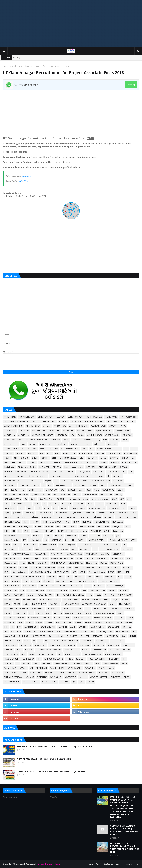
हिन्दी (74, 682)
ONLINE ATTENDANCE (87, 581)
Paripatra (74, 590)
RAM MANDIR (34, 618)
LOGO (74, 549)
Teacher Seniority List (92, 654)
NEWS (61, 577)
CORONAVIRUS (130, 453)
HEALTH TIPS (84, 517)
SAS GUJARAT (114, 627)
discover (120, 864)
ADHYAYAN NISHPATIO (94, 421)
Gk (26, 499)
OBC (26, 581)
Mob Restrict (91, 563)
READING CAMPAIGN (103, 618)
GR (44, 504)
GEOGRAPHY (10, 494)
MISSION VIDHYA (76, 563)
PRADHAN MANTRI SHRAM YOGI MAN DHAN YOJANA (84, 604)
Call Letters (99, 444)
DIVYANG (124, 467)
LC (96, 545)
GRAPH (100, 504)
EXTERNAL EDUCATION (100, 481)
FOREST (31, 490)
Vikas (62, 673)
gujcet (7, 513)
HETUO (119, 517)
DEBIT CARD (44, 463)
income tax (37, 531)
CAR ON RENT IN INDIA (14, 449)
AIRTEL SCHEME (81, 426)
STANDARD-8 (113, 645)
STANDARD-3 (40, 645)
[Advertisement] (71, 24)
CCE (92, 449)
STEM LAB (8, 650)
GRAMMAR (79, 504)
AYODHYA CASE (112, 435)
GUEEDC (63, 508)
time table (80, 659)
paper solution (11, 590)
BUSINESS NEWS (47, 444)
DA (133, 458)
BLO (105, 440)
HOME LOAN (118, 522)
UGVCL (36, 663)
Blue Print (114, 440)
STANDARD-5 (69, 645)
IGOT (7, 531)
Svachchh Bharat (99, 650)
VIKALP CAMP (51, 673)
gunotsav (17, 513)
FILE (50, 485)
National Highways (97, 572)
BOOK (125, 440)
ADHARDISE (76, 421)
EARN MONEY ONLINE (117, 472)
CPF (16, 458)
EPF (56, 481)
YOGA (54, 682)
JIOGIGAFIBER (56, 540)
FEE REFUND (24, 485)
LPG (95, 549)
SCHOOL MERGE (46, 631)
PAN (109, 586)
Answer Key (24, 431)
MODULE (23, 568)
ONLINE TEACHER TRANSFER (70, 586)
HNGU (76, 522)
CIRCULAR (32, 453)
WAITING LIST (56, 677)
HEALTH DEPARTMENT (66, 517)
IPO (98, 536)
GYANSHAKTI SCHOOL (127, 513)
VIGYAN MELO (36, 673)
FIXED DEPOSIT (115, 485)
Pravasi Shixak (38, 609)
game (81, 490)
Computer (100, 453)
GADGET (72, 490)
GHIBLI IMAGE (106, 494)
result (20, 622)
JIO (46, 540)
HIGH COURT (131, 517)
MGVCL (31, 563)
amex (137, 864)
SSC (47, 641)
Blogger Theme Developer (49, 864)
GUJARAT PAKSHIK (78, 508)
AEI (133, 421)
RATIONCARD (79, 618)
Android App (10, 431)
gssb (39, 508)
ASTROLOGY (62, 435)
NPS (120, 577)
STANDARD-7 (99, 645)
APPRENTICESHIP (122, 431)
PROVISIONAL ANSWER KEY (123, 609)
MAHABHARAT (113, 549)
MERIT (129, 558)
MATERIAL (105, 554)
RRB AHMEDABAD (124, 622)
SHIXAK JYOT (72, 636)
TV (18, 663)
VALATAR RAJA (10, 668)
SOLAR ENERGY (112, 636)
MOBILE (104, 563)
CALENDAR (75, 444)
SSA (40, 641)
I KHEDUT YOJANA (86, 526)
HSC (65, 526)
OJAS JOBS (35, 581)
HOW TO (49, 526)
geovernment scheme (41, 494)
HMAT (67, 522)
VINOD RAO (104, 673)
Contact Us (109, 864)
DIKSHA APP (44, 467)
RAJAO (120, 613)
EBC (131, 472)
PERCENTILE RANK (45, 595)
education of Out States (60, 476)
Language (71, 545)
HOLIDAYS (87, 522)
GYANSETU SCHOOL (106, 513)
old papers (48, 581)
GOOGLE (60, 499)
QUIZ (79, 613)
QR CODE (69, 613)
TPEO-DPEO (114, 659)
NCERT (111, 572)
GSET (22, 508)
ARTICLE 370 (24, 435)
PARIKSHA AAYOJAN (36, 590)
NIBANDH (79, 577)
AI (70, 426)
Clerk (57, 453)
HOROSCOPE (10, 526)
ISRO (105, 536)
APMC (90, 431)
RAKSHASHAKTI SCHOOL (15, 618)
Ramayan (47, 618)
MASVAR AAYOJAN (74, 554)
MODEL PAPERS (117, 563)
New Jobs (13, 66)
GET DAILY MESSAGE (62, 494)
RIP (70, 622)
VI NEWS (102, 668)
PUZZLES (58, 613)
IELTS (127, 526)
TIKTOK (70, 659)
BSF (16, 444)
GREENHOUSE (112, 504)
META (22, 563)
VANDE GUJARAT (57, 668)
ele (108, 476)
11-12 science (10, 417)
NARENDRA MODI (62, 572)
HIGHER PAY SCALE (12, 522)
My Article (127, 568)
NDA (119, 572)
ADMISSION (112, 421)
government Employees (78, 499)
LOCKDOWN (50, 549)
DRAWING (70, 472)
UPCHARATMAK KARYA (82, 663)
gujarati (133, 508)
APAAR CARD (54, 431)
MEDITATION (102, 558)
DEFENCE (56, 463)
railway (88, 613)
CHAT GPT (20, 453)
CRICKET (45, 458)
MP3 (69, 568)
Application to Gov (104, 431)
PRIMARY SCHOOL (101, 609)
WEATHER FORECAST (99, 677)
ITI (112, 536)
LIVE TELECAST (26, 549)
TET (39, 659)
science (84, 631)
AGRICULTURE (60, 426)
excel (85, 481)
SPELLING (8, 641)
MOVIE (61, 568)
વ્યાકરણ (91, 682)
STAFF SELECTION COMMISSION (65, 641)
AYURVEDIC (127, 435)
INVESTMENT (72, 536)
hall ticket (35, 517)
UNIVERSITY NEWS (62, 663)
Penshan (31, 595)
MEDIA (79, 558)
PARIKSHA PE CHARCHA (57, 590)
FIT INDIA (93, 485)
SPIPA (18, 641)
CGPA (134, 449)
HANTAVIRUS (48, 517)
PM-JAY (116, 600)
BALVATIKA (55, 440)
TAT (60, 654)
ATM (72, 435)
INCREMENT (50, 531)
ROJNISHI (110, 622)
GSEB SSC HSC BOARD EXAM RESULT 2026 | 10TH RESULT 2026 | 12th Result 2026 (54, 746)
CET (119, 449)
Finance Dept (80, 485)
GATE (96, 490)
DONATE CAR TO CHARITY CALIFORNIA (46, 472)
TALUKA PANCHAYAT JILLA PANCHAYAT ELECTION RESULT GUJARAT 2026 (51, 772)
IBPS (99, 526)
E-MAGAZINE (99, 472)
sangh (73, 627)
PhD (112, 595)
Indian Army (82, 531)
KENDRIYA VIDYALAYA (118, 540)
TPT (124, 659)
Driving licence (84, 472)
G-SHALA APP (51, 490)
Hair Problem (22, 517)
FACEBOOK (118, 481)
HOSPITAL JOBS (25, 526)
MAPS (7, 554)
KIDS (61, 545)
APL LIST (81, 431)
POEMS (17, 604)
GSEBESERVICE (10, 508)
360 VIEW (61, 417)
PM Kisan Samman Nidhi (50, 600)
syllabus (126, 650)
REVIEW (39, 622)
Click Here (26, 176)
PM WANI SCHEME (71, 600)
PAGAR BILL (99, 586)
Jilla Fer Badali (35, 540)
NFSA (70, 577)
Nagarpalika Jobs (20, 572)
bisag (97, 440)
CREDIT (35, 458)
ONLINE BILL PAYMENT (109, 581)
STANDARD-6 (84, 645)
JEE (24, 540)
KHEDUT (17, 545)
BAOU (75, 440)
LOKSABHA (85, 549)
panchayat (119, 586)
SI (82, 636)
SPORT (27, 641)
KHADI (7, 545)
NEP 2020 (8, 577)
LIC (124, 545)
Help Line (97, 517)
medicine (89, 558)
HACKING (8, 517)
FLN (6, 490)
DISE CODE (91, 467)
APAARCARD (68, 431)
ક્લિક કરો (131, 85)
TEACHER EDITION (72, 654)
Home (6, 66)
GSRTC (30, 508)
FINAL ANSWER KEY (63, 485)
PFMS (90, 595)
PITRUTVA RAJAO (125, 595)
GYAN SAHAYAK (62, 513)
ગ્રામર (82, 682)
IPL (92, 536)
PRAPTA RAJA (125, 604)
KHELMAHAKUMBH (48, 545)
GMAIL (33, 499)
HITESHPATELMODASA (52, 522)
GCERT (120, 490)
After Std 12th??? (33, 426)
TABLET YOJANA (11, 654)
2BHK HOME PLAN (46, 417)
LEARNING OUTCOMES (110, 545)
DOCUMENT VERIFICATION (15, 472)
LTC (102, 549)
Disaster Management (74, 467)
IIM (14, 531)
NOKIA (99, 577)
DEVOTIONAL (91, 463)
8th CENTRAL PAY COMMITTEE (17, 421)
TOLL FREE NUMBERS (97, 659)
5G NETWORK (111, 417)
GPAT (114, 499)
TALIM (32, 654)
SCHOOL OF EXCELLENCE (67, 631)
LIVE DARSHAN (10, 549)
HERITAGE (108, 517)
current (103, 458)
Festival (36, 485)
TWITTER (26, 663)
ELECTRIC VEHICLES (34, 481)
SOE (88, 636)
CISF (42, 453)
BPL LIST (8, 444)
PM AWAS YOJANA (12, 600)
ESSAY (64, 481)
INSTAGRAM (25, 536)
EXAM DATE (74, 481)
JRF (73, 540)
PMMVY (125, 600)
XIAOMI (45, 682)
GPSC (7, 504)
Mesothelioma (10, 563)
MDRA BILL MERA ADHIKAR (62, 558)
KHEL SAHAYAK (30, 545)
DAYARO (32, 463)
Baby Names (10, 440)
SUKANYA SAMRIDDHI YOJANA (48, 650)
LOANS (38, 549)
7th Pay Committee (128, 417)
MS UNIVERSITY (88, 568)
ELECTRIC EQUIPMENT (13, 481)
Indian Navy (118, 531)
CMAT (66, 453)
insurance (37, 536)
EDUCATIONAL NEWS (82, 476)
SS (34, 641)
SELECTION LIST (122, 631)
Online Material (29, 586)
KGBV (133, 540)
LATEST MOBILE (85, 545)
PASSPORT (94, 590)
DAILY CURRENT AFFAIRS (14, 463)
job (67, 540)
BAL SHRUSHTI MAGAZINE (36, 440)
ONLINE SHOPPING (47, 586)
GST (55, 508)
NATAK (83, 572)
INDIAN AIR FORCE (66, 531)
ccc (56, 449)
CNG (74, 453)
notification (110, 577)
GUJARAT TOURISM (97, 508)
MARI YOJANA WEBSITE (22, 554)
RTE (6, 627)
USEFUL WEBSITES (111, 663)
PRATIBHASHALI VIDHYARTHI (16, 609)
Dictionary (114, 463)
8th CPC (36, 421)
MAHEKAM (127, 549)
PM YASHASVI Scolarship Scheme (95, 600)
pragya (113, 604)
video (111, 668)
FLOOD (14, 490)
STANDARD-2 (26, 645)
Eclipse (7, 476)
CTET (82, 458)
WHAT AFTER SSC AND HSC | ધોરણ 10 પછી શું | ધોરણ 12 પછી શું (44, 759)
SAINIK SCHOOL (31, 627)
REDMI (130, 618)
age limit (47, 426)
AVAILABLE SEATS (95, 435)
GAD (62, 490)
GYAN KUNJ (29, 513)
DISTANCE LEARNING (107, 467)
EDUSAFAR (99, 476)
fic (44, 485)
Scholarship (16, 631)
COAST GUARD (86, 453)
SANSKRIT (83, 627)
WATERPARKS (70, 677)
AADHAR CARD (49, 421)
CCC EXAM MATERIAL (70, 449)
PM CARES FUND (30, 600)
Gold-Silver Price (46, 499)
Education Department (37, 476)
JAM (118, 536)
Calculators (62, 444)
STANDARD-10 (102, 641)
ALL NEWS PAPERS (98, 426)
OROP (88, 586)
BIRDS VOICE (86, 440)
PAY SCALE (123, 590)
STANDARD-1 (87, 641)
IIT (19, 531)
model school (10, 568)
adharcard (63, 421)
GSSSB (47, 508)
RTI (12, 627)
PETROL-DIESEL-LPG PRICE (73, 595)
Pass (84, 590)
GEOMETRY (23, 494)
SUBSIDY (29, 650)
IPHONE (84, 536)
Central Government (106, 449)
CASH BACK (32, 449)
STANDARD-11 (118, 641)
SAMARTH (63, 627)
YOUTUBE (65, 682)
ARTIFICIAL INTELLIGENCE (43, 435)
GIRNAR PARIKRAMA (13, 499)
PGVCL (98, 595)
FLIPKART (129, 485)
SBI (124, 627)
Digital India (9, 467)
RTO (19, 627)
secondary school (105, 631)
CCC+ (84, 449)
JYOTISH (81, 540)
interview (59, 536)
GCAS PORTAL (108, 490)
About (98, 864)
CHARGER (8, 453)
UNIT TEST (47, 663)
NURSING (16, 581)
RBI (89, 618)
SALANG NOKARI (48, 627)
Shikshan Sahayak (56, 636)
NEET (127, 572)
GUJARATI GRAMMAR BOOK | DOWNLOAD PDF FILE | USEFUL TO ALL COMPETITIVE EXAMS (124, 830)
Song (124, 636)
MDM (45, 558)
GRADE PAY (54, 504)
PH (106, 595)
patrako (112, 590)
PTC (31, 613)
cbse (42, 449)
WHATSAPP (115, 677)
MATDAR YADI (91, 554)
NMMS (90, 577)
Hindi (26, 522)
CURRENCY (92, 458)
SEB (92, 631)
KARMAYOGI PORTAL (97, 540)
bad (20, 440)
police (26, 604)
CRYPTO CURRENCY (68, 458)
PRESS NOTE (77, 609)
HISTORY (35, 522)
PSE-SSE (7, 613)
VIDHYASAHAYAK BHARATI (15, 673)
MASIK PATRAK (57, 554)
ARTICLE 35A (10, 435)
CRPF (54, 458)
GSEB (123, 504)
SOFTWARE (97, 636)
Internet (48, 536)
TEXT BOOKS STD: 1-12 (53, 659)
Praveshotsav (53, 609)
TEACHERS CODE (11, 659)
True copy (9, 663)
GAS (89, 490)
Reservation (9, 622)
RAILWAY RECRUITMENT (104, 613)
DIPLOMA (57, 467)
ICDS (107, 526)
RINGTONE (61, 622)
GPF (122, 499)
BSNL (24, 444)
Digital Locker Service (27, 467)
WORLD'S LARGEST (31, 682)
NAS (74, 572)
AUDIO (81, 435)
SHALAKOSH (24, 636)
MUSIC (100, 568)
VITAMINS (30, 677)
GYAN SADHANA (44, 513)
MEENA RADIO (117, 558)
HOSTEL (38, 526)
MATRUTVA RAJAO (32, 558)
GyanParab (76, 513)
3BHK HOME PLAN (76, 417)
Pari (22, 590)
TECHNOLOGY (28, 659)
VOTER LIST (42, 677)
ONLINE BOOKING (12, 586)
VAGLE (124, 663)
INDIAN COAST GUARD (100, 531)
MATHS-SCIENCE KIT (13, 558)
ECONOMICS (19, 476)
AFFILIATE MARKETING (13, 426)
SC (130, 627)
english (48, 481)
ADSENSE (124, 421)
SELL (134, 631)
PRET (88, 609)
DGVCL (103, 463)
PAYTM (7, 595)
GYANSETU (89, 513)
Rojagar (78, 622)
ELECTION (117, 476)
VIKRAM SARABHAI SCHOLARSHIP (81, 673)
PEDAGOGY (19, 595)
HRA (58, 526)
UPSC (98, 663)
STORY (19, 650)
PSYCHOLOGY (20, 613)
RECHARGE (119, 618)
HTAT (73, 526)
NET (18, 577)
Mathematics (118, 554)
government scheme (100, 499)
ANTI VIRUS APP (39, 431)
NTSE (6, 581)
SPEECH (133, 636)
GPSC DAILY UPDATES (21, 504)
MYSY (7, 572)
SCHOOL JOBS (30, 631)
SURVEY (85, 650)
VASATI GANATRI (75, 668)
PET (58, 595)
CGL (126, 449)
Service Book (10, 636)
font (23, 490)
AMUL (123, 426)
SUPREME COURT (72, 650)
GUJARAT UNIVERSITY (117, 508)
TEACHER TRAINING (113, 654)
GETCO (77, 494)
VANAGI (23, 668)
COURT (7, 458)
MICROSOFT (43, 563)
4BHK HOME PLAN (94, 417)
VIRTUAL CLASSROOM (13, 677)
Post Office (54, 604)
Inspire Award (10, 536)
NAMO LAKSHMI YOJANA (41, 572)
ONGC (72, 581)
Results (29, 622)
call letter (87, 444)
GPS (129, 499)
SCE (6, 631)
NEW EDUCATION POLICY (33, 577)
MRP (76, 568)
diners (129, 864)
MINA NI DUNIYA (58, 563)
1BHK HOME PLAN (27, 417)
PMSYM (7, 604)
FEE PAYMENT (10, 485)
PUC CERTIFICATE (43, 613)
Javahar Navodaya (12, 540)
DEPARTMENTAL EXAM (73, 463)
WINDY (127, 677)
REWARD (49, 622)
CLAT (49, 453)
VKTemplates (18, 864)
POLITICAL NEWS (39, 604)
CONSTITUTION (114, 453)
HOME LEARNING (102, 522)
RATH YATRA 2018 (62, 618)
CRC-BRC (25, 458)
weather (83, 677)
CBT (49, 449)
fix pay (103, 485)
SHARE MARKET (39, 636)
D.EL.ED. (125, 458)
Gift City (119, 494)
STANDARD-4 (55, 645)
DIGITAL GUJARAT (130, 463)
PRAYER (65, 609)
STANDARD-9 (128, 645)
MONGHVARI (36, 568)
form (40, 490)
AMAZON (113, 426)
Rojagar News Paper (94, 622)
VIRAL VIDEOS (118, 673)
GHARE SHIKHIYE (90, 494)
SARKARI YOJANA (97, 627)
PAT (103, 590)
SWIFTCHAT (114, 650)
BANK (66, 440)
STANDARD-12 (10, 645)
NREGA (128, 577)
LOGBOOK (63, 549)
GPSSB (37, 504)
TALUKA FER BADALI (46, 654)
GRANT (90, 504)
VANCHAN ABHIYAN (38, 668)
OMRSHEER (61, 581)
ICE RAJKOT (117, 526)
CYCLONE (114, 458)
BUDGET (33, 444)
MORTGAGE (50, 568)
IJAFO (26, 531)
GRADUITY (67, 504)
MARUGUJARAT (41, 554)
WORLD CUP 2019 (12, 682)
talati (23, 654)
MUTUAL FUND (113, 568)
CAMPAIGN (112, 444)
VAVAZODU (90, 668)
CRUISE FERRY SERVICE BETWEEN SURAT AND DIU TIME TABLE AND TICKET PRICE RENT (124, 848)
